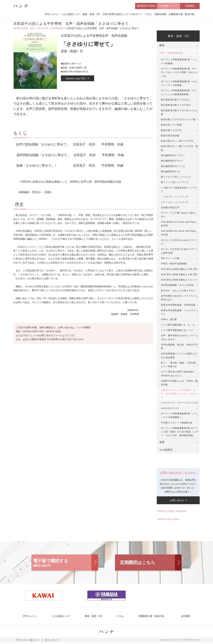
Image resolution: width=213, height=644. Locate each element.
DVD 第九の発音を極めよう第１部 (179, 270)
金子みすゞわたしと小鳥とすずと (178, 291)
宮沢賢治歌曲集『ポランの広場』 (178, 286)
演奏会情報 (160, 15)
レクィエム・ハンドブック (175, 203)
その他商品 (166, 451)
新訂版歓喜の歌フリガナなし (176, 100)
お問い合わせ (177, 501)
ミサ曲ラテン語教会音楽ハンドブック (179, 190)
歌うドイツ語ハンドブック (175, 183)
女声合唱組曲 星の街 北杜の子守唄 (179, 347)
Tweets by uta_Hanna (168, 520)
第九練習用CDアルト (172, 162)
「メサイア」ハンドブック (175, 198)
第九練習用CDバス (171, 172)
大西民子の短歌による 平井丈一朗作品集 (179, 384)
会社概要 (180, 617)
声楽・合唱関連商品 (53, 29)
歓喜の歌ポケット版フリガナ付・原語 (179, 149)
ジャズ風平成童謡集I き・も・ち (178, 326)
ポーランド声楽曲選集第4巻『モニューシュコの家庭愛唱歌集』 (179, 93)
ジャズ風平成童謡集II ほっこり (177, 331)
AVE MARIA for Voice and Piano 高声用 (178, 225)
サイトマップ (47, 642)
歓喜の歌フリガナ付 (171, 131)
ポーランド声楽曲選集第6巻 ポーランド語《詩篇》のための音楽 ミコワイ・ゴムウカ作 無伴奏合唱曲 (180, 433)
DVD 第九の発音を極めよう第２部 (179, 275)
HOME (17, 29)
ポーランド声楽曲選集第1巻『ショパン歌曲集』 (179, 62)
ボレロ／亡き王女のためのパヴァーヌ (179, 243)
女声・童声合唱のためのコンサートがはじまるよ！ (179, 338)
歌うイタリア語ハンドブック (176, 178)
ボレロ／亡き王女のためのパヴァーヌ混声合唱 (179, 252)
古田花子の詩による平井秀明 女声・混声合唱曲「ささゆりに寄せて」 (178, 395)
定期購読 (190, 6)
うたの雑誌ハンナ (71, 15)
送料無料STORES (146, 6)
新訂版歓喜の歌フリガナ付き (176, 106)
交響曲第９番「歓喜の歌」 (183, 15)
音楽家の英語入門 (170, 208)
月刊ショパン (52, 15)
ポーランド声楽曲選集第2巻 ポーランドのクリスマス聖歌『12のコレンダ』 (180, 73)
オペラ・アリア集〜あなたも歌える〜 (178, 215)
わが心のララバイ (170, 409)
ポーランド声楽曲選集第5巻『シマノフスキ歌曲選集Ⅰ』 (179, 416)
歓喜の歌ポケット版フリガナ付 (177, 142)
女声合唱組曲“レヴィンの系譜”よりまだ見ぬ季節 (179, 356)
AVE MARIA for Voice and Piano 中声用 (178, 234)
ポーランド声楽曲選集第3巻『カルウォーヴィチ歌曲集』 (179, 84)
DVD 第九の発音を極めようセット (179, 281)
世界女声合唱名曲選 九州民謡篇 (178, 306)
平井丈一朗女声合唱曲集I (174, 265)
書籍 (162, 46)
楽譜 (162, 443)
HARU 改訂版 (169, 320)
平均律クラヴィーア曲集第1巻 (177, 424)
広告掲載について (168, 6)
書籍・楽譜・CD (91, 15)
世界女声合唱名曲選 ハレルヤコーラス (179, 313)
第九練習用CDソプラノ (173, 156)
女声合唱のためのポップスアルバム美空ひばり (179, 299)
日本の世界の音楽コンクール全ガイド (122, 15)
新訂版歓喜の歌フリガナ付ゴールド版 (179, 113)
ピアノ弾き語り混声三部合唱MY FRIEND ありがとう (178, 375)
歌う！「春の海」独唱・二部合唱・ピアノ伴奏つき (179, 365)
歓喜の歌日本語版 (170, 136)
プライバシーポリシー (26, 642)
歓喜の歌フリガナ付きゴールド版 (178, 120)
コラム (148, 15)
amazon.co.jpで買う (76, 79)
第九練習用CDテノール (173, 167)
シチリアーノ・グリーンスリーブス (179, 404)
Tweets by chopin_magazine (171, 512)
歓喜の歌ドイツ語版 (171, 126)
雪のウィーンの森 (170, 259)
